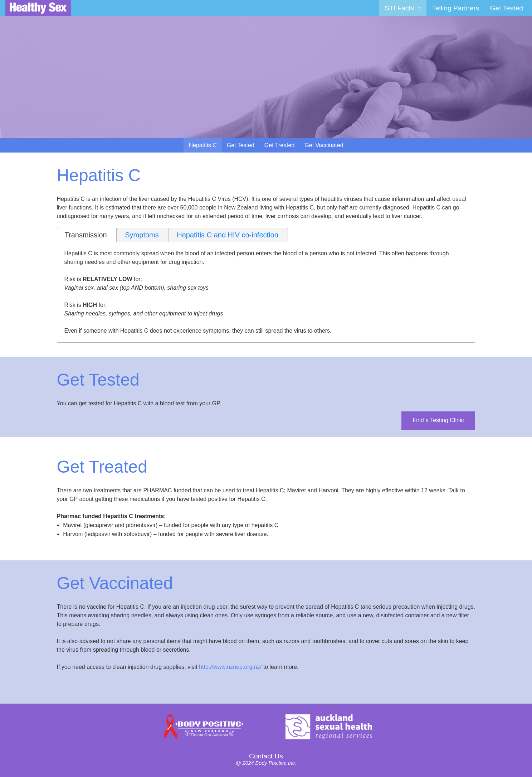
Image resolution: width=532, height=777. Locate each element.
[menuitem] (403, 8)
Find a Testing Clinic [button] (438, 420)
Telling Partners (455, 8)
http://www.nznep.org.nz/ (230, 667)
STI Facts (399, 8)
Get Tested (507, 8)
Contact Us (266, 756)
